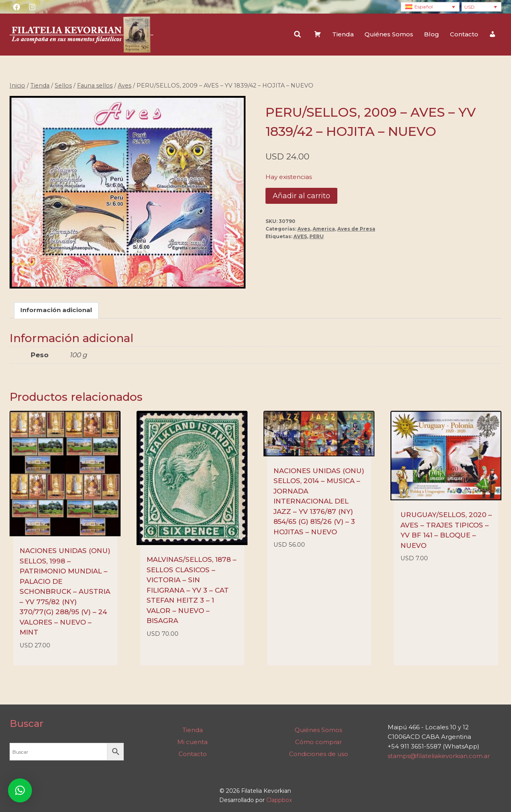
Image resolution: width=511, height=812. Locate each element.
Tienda (343, 34)
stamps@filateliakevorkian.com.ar (439, 756)
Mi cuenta (192, 742)
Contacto (464, 34)
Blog (432, 34)
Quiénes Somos (389, 34)
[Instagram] (32, 7)
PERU (317, 236)
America (324, 229)
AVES (300, 236)
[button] (20, 790)
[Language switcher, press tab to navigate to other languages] (430, 7)
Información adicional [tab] (56, 310)
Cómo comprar (318, 742)
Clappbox (279, 800)
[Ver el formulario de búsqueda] (297, 34)
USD (469, 7)
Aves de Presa (356, 229)
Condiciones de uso (319, 754)
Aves (304, 229)
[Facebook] (16, 7)
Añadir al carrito (301, 196)
